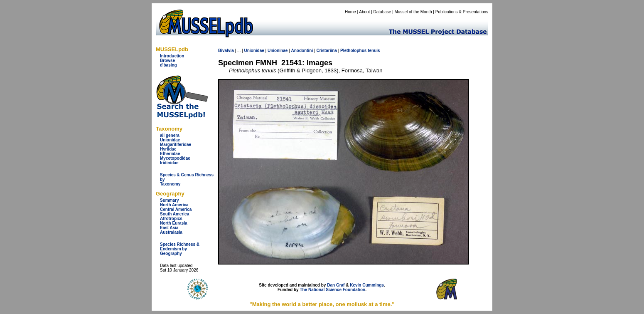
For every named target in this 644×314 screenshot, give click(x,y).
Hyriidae (168, 149)
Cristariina (326, 51)
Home (350, 12)
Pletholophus (353, 51)
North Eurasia (174, 223)
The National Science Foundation (332, 290)
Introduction (172, 56)
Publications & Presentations (462, 12)
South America (175, 214)
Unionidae (170, 140)
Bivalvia (226, 51)
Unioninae (278, 51)
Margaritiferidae (176, 145)
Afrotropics (171, 219)
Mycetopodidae (175, 158)
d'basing (168, 65)
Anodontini (302, 51)
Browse (167, 61)
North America (174, 205)
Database (382, 12)
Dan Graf (336, 285)
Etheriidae (170, 154)
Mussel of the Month (413, 12)
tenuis (374, 51)
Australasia (171, 232)
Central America (176, 209)
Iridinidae (169, 163)
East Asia (169, 228)
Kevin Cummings (367, 285)
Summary (170, 200)
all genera (170, 135)
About (364, 12)
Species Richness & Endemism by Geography (180, 249)
